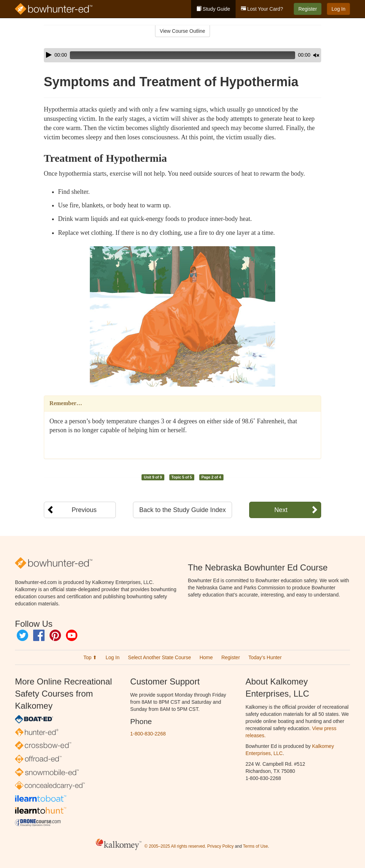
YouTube (72, 635)
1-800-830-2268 (148, 734)
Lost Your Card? (262, 9)
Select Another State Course (160, 657)
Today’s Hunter (265, 657)
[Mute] (296, 55)
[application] (182, 55)
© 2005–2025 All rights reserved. (175, 846)
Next (281, 510)
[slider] (173, 55)
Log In (338, 9)
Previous (84, 510)
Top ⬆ (90, 657)
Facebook (39, 635)
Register (308, 9)
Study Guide (213, 9)
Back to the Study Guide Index (182, 510)
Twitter (22, 635)
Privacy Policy (220, 846)
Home (206, 657)
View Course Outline (182, 31)
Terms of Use (256, 846)
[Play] (49, 55)
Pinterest (55, 635)
